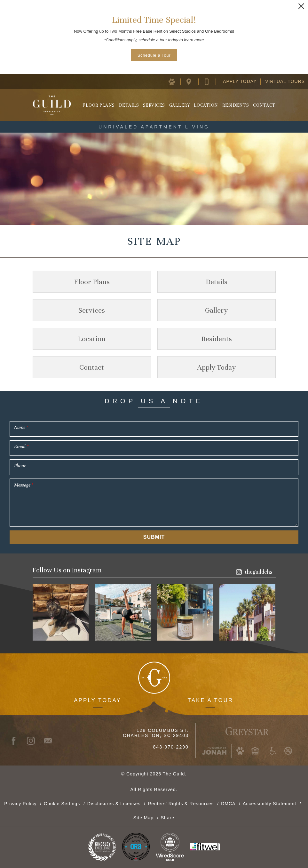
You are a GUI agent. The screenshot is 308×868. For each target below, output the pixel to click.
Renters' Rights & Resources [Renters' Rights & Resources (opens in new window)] (181, 803)
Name (21, 427)
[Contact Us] (212, 81)
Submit (154, 537)
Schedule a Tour (154, 55)
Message (24, 485)
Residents (236, 105)
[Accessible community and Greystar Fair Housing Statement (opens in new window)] (273, 751)
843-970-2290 (171, 747)
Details (129, 105)
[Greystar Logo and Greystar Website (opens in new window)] (247, 730)
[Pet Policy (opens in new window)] (176, 81)
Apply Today (240, 81)
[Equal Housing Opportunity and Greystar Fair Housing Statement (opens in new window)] (255, 751)
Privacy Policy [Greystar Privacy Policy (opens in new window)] (20, 803)
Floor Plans (99, 105)
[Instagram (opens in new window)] (254, 572)
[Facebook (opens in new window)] (17, 741)
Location (206, 105)
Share (168, 817)
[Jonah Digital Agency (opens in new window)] (214, 751)
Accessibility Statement (269, 803)
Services (154, 105)
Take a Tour (211, 700)
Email (21, 446)
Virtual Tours (285, 81)
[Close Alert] (301, 6)
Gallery (180, 105)
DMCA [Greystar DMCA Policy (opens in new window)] (228, 803)
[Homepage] (52, 105)
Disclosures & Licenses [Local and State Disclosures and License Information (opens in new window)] (114, 803)
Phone (20, 466)
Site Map (143, 817)
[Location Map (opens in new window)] (193, 81)
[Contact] (51, 741)
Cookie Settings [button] (62, 803)
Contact (264, 105)
